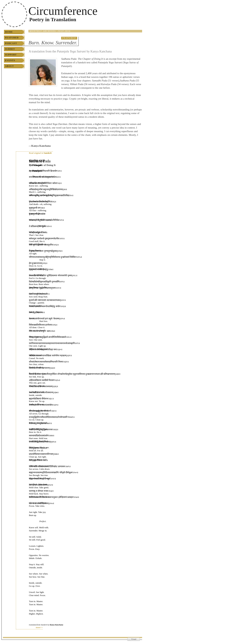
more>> (39, 627)
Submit (10, 49)
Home (9, 32)
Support (11, 55)
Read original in (40, 153)
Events (10, 60)
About (9, 66)
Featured (12, 38)
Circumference (63, 11)
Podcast (11, 43)
